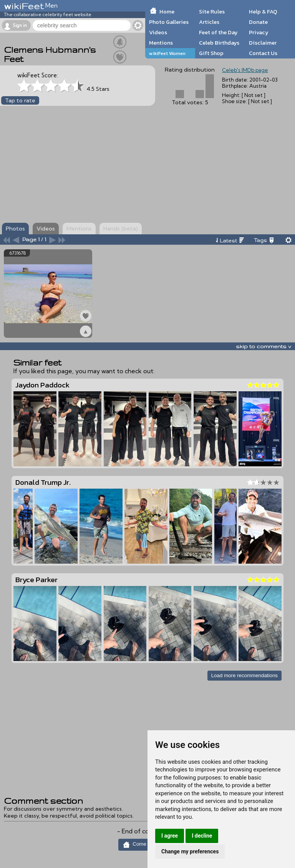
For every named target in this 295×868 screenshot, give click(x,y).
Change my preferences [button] (190, 851)
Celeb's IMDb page (245, 70)
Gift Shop (211, 53)
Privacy (259, 32)
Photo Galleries (169, 22)
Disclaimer (263, 43)
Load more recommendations (244, 675)
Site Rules (212, 12)
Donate (258, 22)
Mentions (161, 43)
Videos (158, 32)
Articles (209, 22)
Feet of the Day (218, 32)
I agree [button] (170, 836)
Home (167, 12)
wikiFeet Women (167, 53)
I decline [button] (202, 836)
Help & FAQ (263, 12)
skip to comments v (264, 346)
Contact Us (263, 53)
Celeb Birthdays (219, 43)
